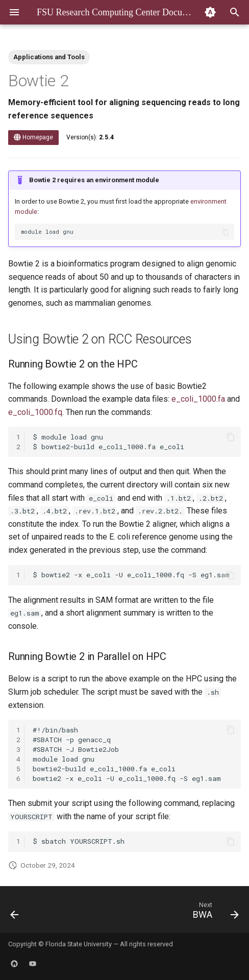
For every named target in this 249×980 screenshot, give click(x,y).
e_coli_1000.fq (35, 412)
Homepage (33, 137)
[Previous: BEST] (15, 913)
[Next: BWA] (214, 913)
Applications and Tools (49, 57)
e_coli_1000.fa (198, 399)
